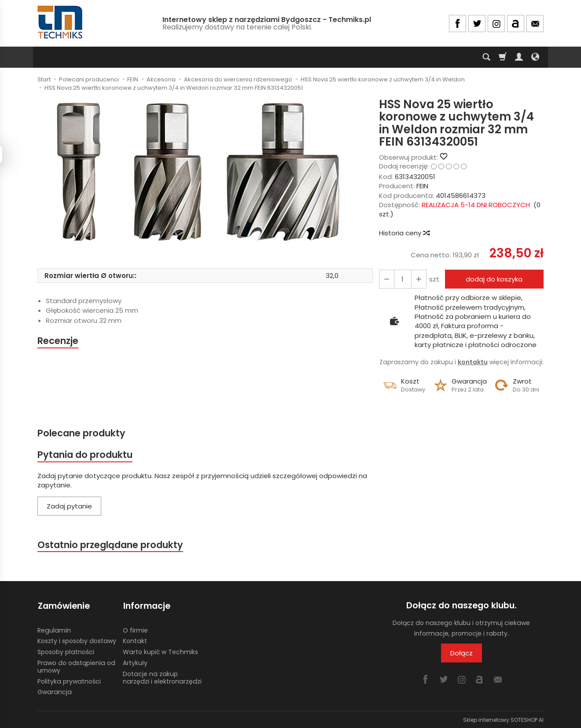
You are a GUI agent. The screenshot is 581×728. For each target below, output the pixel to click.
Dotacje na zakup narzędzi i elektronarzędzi (162, 676)
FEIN (422, 186)
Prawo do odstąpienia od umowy (76, 666)
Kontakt (135, 640)
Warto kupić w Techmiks (160, 651)
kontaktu (473, 362)
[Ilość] (402, 279)
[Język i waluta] (535, 57)
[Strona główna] (61, 22)
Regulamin (54, 629)
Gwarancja (55, 691)
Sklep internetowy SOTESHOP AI (503, 719)
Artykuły (135, 662)
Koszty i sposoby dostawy (77, 640)
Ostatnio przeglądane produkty (110, 545)
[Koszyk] (503, 57)
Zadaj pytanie (69, 507)
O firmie (135, 629)
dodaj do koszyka (494, 279)
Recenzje (58, 341)
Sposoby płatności (66, 651)
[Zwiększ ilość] (386, 279)
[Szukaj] (486, 57)
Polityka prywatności (69, 680)
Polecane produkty (81, 433)
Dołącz (461, 653)
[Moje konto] (519, 57)
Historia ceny (404, 233)
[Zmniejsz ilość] (418, 279)
